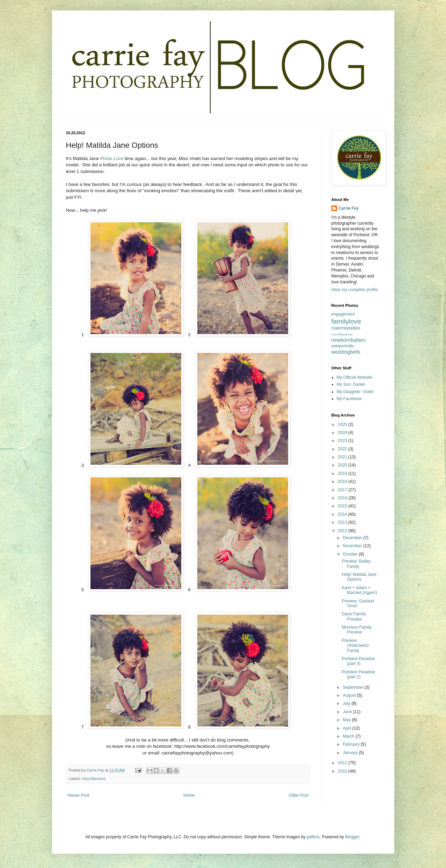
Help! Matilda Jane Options (359, 577)
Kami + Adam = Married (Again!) (359, 590)
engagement (343, 314)
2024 (343, 433)
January (351, 753)
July (347, 703)
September (353, 687)
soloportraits (343, 346)
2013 (343, 522)
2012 (343, 531)
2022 (343, 449)
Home (189, 795)
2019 (343, 473)
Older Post (299, 795)
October (351, 554)
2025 (343, 425)
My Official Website (354, 377)
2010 (343, 771)
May (347, 720)
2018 (343, 482)
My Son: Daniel (351, 384)
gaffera (313, 837)
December (353, 538)
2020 (343, 465)
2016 (343, 498)
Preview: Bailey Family (356, 564)
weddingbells (346, 352)
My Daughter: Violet (355, 392)
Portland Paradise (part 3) (358, 661)
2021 (343, 457)
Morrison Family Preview (356, 630)
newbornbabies (349, 340)
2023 (343, 441)
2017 (343, 490)
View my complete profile (355, 290)
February (352, 744)
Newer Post (79, 795)
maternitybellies (346, 328)
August (350, 695)
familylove (346, 321)
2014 (343, 514)
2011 (343, 763)
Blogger (352, 837)
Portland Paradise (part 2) (358, 674)
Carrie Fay (349, 208)
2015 (343, 506)
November (353, 546)
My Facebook (349, 399)
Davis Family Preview (354, 616)
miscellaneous (94, 779)
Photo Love (112, 158)
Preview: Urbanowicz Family (355, 646)
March (349, 736)
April (347, 728)
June (348, 712)
